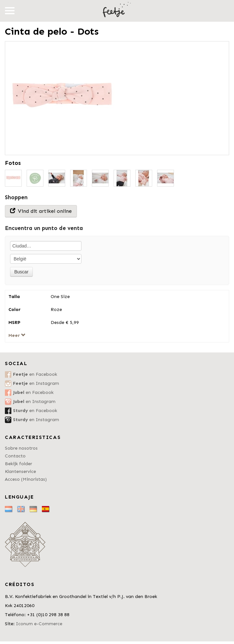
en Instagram (36, 383)
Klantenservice (20, 471)
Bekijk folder (18, 464)
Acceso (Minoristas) (26, 479)
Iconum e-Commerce (39, 624)
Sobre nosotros (21, 448)
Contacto (15, 456)
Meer (17, 335)
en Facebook (35, 374)
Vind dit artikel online (41, 211)
